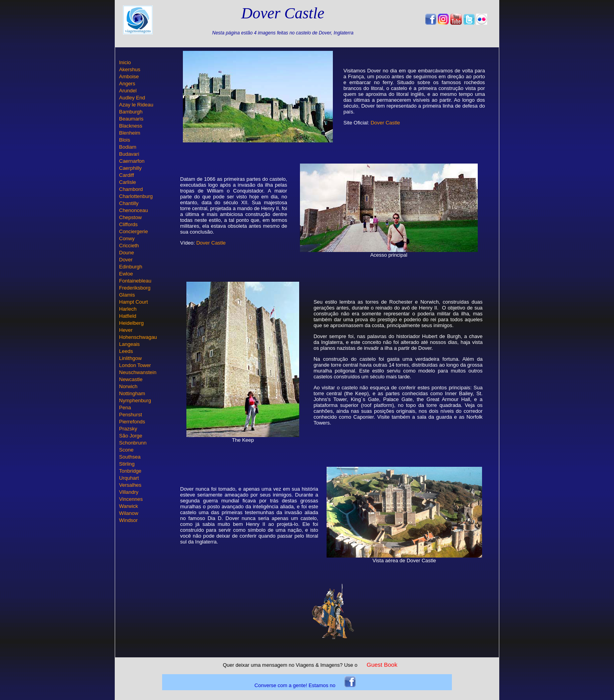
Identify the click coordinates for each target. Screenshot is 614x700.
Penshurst (131, 415)
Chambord (131, 189)
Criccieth (129, 246)
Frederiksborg (135, 288)
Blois (125, 140)
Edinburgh (131, 267)
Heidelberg (131, 323)
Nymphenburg (135, 400)
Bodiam (128, 147)
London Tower (135, 365)
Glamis (127, 295)
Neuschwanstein (138, 372)
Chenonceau (134, 210)
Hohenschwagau (138, 337)
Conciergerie (134, 231)
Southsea (130, 457)
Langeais (129, 344)
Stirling (127, 464)
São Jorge (131, 436)
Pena (125, 408)
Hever (126, 330)
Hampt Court (134, 302)
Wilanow (129, 513)
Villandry (129, 492)
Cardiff (126, 175)
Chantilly (129, 203)
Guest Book (382, 665)
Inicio (125, 62)
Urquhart (129, 478)
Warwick (129, 506)
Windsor (128, 520)
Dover (126, 260)
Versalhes (130, 485)
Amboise (129, 76)
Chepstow (130, 217)
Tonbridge (130, 471)
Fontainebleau (135, 281)
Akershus (130, 69)
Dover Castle (385, 123)
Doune (126, 253)
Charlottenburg (136, 196)
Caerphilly (130, 168)
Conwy (127, 238)
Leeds (126, 351)
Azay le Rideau (136, 105)
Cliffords (128, 224)
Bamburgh (131, 112)
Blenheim (130, 133)
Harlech (128, 309)
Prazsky (128, 429)
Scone (126, 450)
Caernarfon (132, 161)
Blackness (131, 126)
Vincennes (131, 499)
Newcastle (131, 379)
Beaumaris (131, 119)
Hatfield (128, 316)
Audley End (132, 98)
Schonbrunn (133, 443)
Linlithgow (130, 358)
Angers (127, 84)
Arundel (128, 91)
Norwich (128, 386)
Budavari (129, 154)
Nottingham (132, 393)
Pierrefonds (132, 422)
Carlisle (127, 182)
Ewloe (126, 274)
